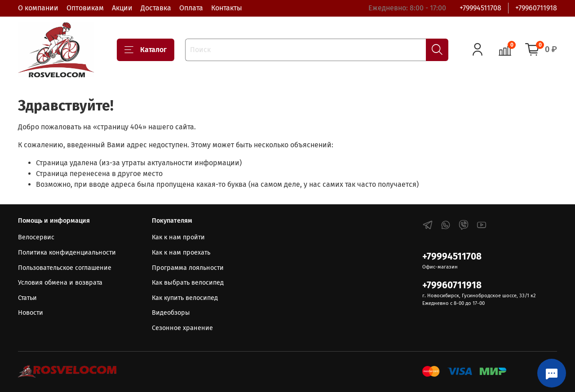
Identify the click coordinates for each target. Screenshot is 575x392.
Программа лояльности (188, 268)
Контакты (227, 8)
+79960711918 (536, 8)
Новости (31, 313)
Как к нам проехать (181, 253)
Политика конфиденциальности (67, 253)
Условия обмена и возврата (60, 283)
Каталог (146, 50)
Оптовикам (85, 8)
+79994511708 (480, 8)
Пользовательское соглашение (65, 268)
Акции (122, 8)
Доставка (156, 8)
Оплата (191, 8)
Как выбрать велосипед (188, 283)
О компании (38, 8)
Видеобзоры (171, 313)
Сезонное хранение (182, 328)
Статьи (27, 298)
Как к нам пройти (178, 237)
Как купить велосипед (185, 298)
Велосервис (36, 237)
